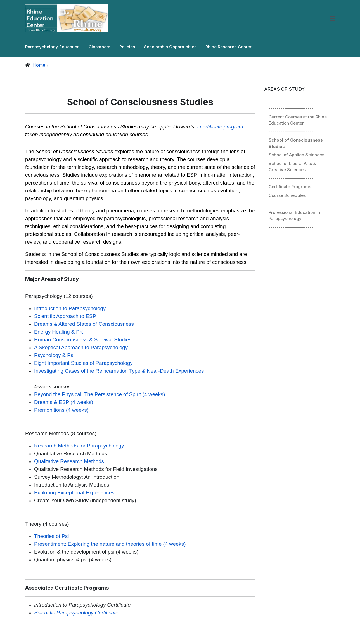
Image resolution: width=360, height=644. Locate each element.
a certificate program (219, 127)
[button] (332, 18)
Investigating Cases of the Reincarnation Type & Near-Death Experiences (119, 371)
